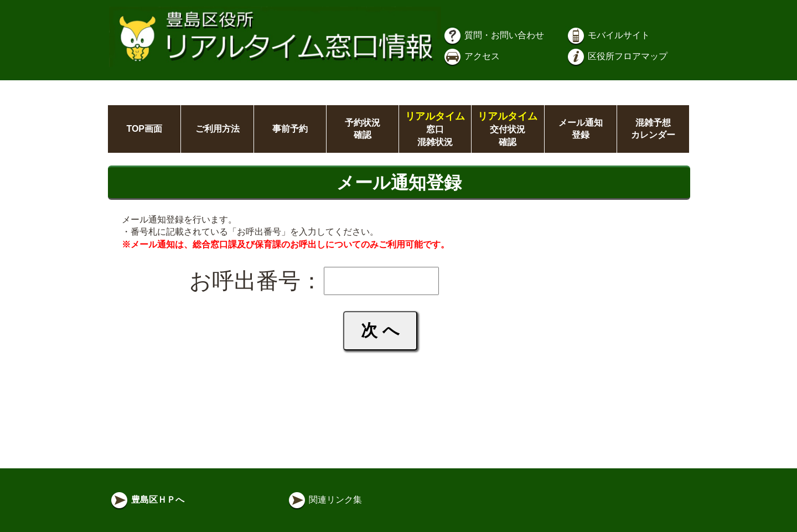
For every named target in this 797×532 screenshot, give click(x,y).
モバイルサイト (608, 35)
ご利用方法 (218, 129)
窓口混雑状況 (435, 129)
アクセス (471, 56)
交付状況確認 (508, 129)
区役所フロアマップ (617, 56)
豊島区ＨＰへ (147, 500)
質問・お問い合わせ (493, 35)
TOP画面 (144, 129)
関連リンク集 (324, 500)
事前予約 (290, 129)
